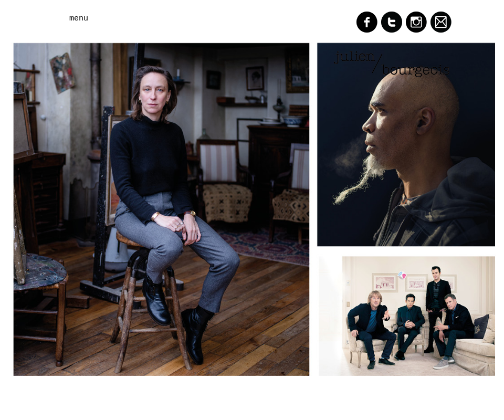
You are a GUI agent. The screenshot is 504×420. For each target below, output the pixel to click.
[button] (110, 19)
